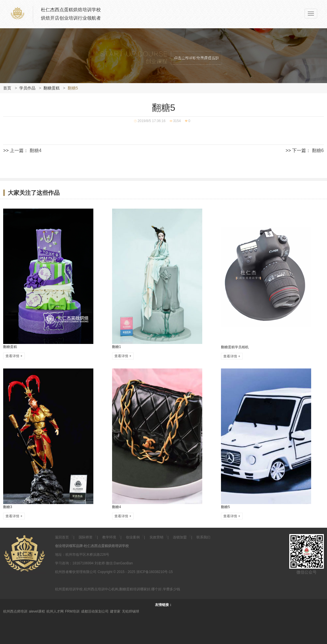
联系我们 (203, 537)
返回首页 (62, 537)
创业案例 (133, 537)
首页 (7, 88)
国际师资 (86, 537)
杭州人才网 (55, 611)
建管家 (115, 611)
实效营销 (156, 537)
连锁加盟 (180, 537)
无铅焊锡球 (131, 611)
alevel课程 (37, 611)
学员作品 (27, 88)
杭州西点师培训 (15, 611)
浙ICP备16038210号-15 (155, 572)
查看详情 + (14, 356)
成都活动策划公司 (95, 611)
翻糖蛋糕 (52, 88)
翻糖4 (36, 150)
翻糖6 (318, 150)
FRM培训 (72, 611)
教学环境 (109, 537)
